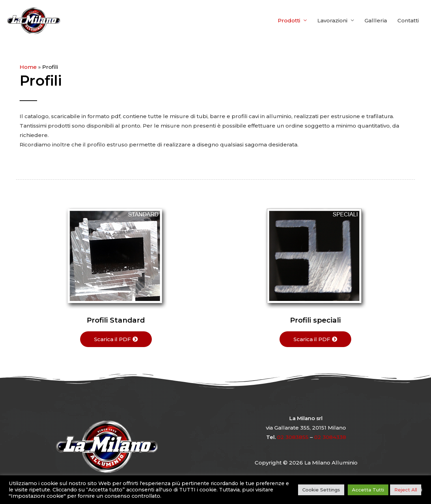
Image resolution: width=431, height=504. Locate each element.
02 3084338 (330, 437)
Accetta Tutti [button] (368, 490)
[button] (116, 339)
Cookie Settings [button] (321, 490)
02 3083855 (293, 437)
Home (28, 67)
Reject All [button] (406, 490)
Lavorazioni (332, 20)
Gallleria (376, 20)
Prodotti (289, 20)
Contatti (408, 20)
